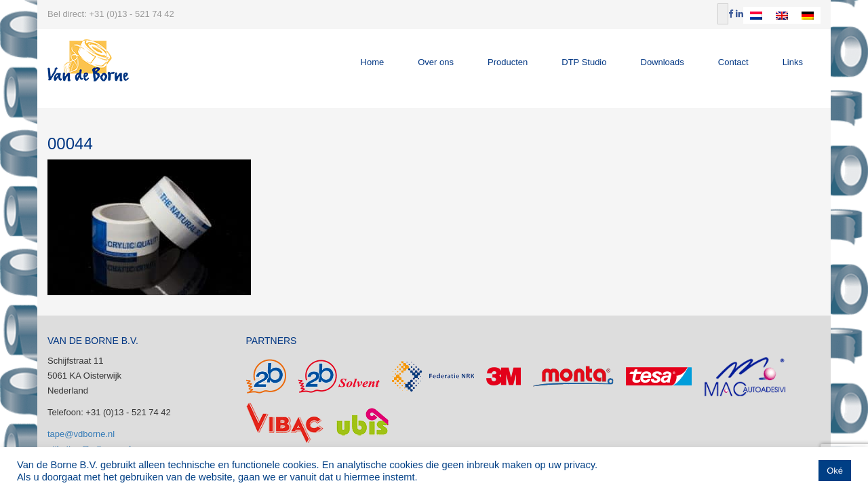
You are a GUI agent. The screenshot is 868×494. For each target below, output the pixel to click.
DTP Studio (584, 62)
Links (793, 62)
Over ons (436, 62)
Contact (733, 62)
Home (373, 62)
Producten (508, 62)
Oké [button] (835, 471)
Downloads (663, 62)
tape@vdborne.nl (81, 434)
